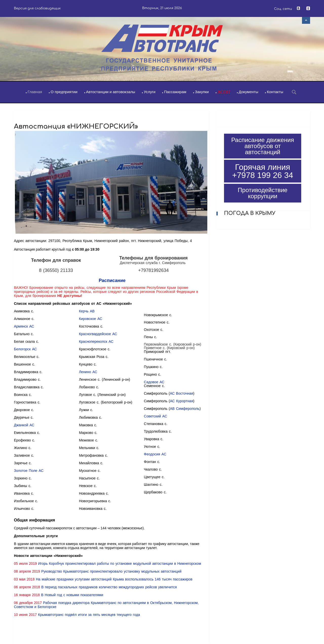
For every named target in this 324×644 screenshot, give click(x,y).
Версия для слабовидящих (37, 8)
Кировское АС (91, 319)
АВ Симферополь (185, 409)
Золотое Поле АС (29, 471)
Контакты (275, 92)
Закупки (202, 92)
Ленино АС (88, 372)
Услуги (150, 92)
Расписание (112, 280)
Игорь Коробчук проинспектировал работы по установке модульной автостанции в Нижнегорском (119, 563)
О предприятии (64, 92)
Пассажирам (175, 92)
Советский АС (155, 416)
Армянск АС (24, 326)
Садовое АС (154, 382)
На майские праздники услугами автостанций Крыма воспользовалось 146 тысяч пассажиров (114, 579)
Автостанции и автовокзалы (111, 92)
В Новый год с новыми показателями (72, 595)
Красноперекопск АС (96, 341)
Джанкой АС (24, 425)
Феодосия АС (155, 454)
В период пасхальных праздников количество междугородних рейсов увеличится (109, 587)
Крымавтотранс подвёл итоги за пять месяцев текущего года (89, 615)
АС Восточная (181, 393)
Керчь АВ (87, 311)
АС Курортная (181, 401)
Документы (248, 92)
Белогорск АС (25, 349)
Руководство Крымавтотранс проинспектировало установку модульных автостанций (111, 571)
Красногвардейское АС (98, 334)
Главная (35, 92)
